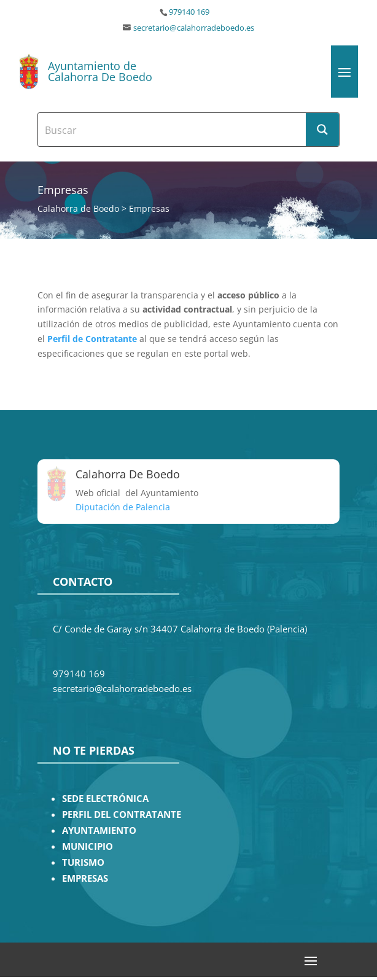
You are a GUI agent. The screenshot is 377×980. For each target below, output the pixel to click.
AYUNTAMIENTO (99, 830)
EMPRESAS (85, 878)
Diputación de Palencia (123, 507)
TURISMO (83, 862)
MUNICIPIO (87, 846)
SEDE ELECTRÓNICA (105, 799)
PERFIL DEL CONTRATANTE (122, 815)
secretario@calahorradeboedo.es (194, 28)
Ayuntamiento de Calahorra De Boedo (100, 71)
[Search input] (172, 130)
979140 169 (189, 12)
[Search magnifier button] (322, 130)
